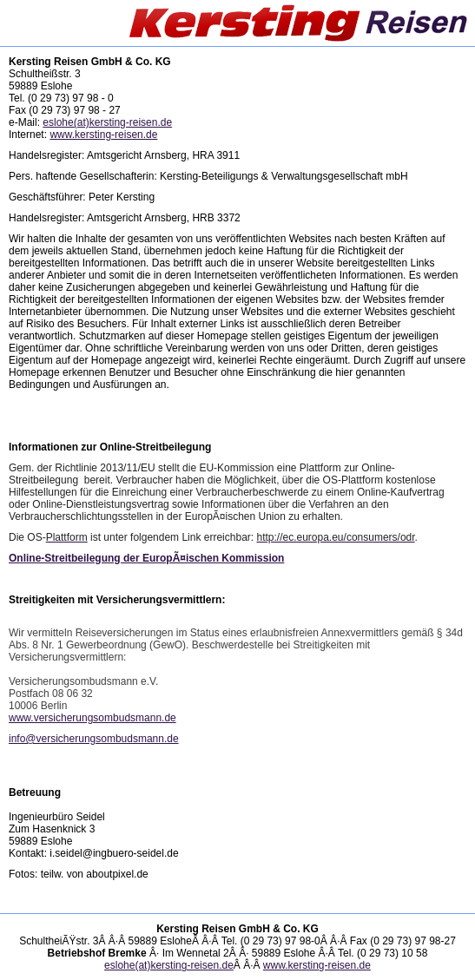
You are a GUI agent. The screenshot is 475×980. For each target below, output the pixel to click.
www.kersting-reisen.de (103, 135)
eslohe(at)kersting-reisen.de (107, 122)
